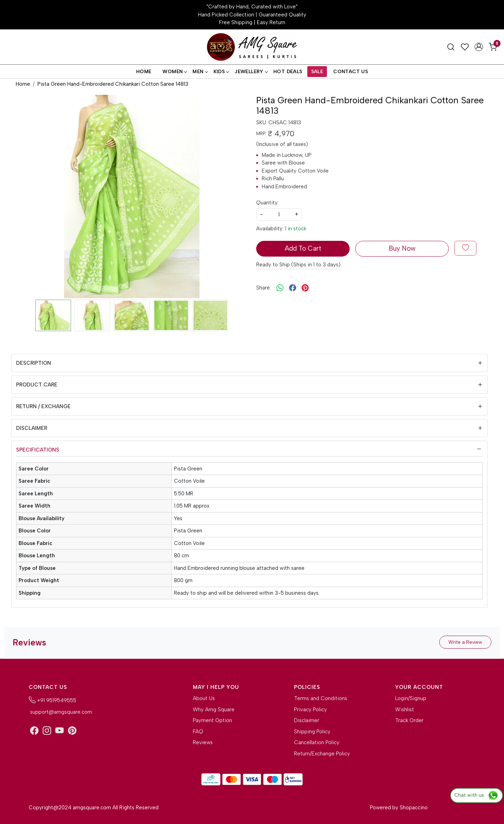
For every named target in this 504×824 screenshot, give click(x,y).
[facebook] (293, 288)
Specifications (38, 450)
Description (34, 363)
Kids (221, 72)
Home (144, 72)
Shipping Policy (312, 732)
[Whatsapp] (280, 288)
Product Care (37, 385)
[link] (451, 47)
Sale (317, 72)
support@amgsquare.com (60, 712)
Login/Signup (411, 698)
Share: (264, 288)
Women (174, 72)
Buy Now (402, 248)
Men (200, 72)
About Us (204, 698)
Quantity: (267, 203)
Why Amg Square (214, 710)
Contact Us (351, 72)
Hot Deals (288, 72)
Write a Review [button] (465, 642)
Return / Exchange (43, 406)
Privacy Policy (310, 710)
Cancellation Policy (317, 742)
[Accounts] (479, 47)
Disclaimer (32, 428)
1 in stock (296, 229)
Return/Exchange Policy (322, 754)
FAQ (198, 732)
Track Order (409, 720)
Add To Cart (303, 248)
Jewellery (251, 72)
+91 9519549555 (52, 700)
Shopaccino (414, 808)
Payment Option (212, 720)
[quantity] (279, 214)
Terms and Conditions (321, 698)
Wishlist (405, 710)
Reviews (203, 742)
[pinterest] (305, 288)
